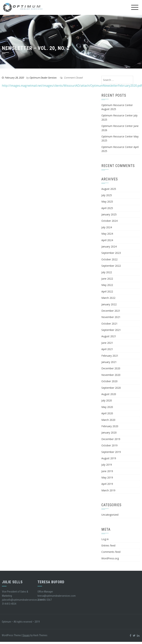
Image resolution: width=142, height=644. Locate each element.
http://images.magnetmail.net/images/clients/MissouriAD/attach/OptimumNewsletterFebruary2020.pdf (72, 86)
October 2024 (109, 221)
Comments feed (111, 552)
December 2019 (111, 439)
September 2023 (111, 253)
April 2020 (107, 413)
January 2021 (109, 362)
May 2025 (107, 202)
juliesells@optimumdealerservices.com (22, 600)
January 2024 (109, 246)
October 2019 (109, 445)
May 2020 (107, 407)
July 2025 (107, 195)
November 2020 (111, 375)
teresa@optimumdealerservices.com (57, 596)
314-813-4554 (9, 604)
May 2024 (107, 234)
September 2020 (111, 388)
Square (26, 635)
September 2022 (111, 266)
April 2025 (107, 208)
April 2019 (107, 484)
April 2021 (107, 349)
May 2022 (107, 285)
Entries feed (108, 545)
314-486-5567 (45, 600)
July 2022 (107, 272)
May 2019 (107, 477)
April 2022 (107, 291)
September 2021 (111, 330)
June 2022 (107, 279)
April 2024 (107, 240)
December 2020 (111, 368)
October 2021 (109, 324)
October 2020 (109, 381)
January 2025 (109, 214)
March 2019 (108, 490)
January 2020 (109, 433)
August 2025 (109, 189)
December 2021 (111, 311)
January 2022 (109, 304)
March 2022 (108, 298)
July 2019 (107, 465)
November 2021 (111, 317)
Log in (105, 539)
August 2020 (109, 394)
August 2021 (109, 336)
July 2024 (107, 227)
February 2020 (110, 426)
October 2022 (109, 259)
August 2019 (109, 458)
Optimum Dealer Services (43, 78)
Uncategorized (110, 515)
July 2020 (107, 400)
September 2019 (111, 452)
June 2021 (107, 343)
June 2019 (107, 471)
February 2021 (110, 356)
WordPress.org (110, 558)
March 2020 (108, 420)
